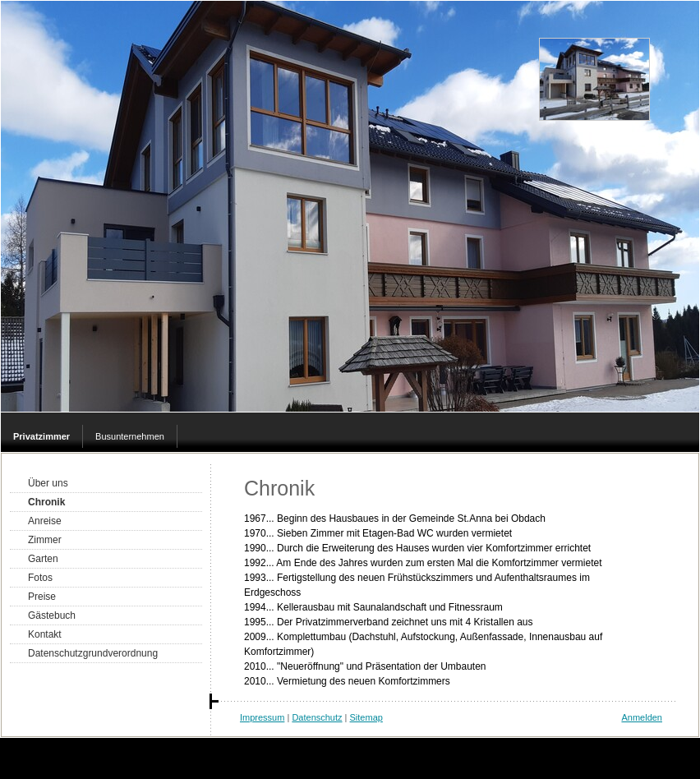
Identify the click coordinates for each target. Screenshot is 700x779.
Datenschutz (317, 717)
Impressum (262, 717)
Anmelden (642, 717)
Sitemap (366, 717)
